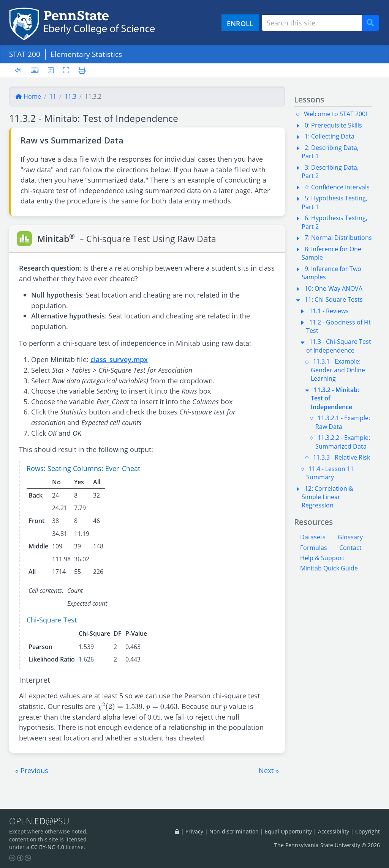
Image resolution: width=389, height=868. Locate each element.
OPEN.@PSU (39, 821)
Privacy (194, 831)
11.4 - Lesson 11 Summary (330, 473)
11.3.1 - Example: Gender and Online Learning (338, 370)
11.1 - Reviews (329, 311)
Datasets (313, 537)
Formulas (314, 548)
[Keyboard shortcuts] (35, 70)
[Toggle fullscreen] (66, 70)
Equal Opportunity (288, 831)
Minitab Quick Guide (329, 568)
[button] (32, 770)
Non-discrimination (234, 831)
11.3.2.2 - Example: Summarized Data (343, 442)
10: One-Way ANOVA (334, 288)
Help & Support (322, 558)
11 (53, 96)
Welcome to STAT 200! (335, 114)
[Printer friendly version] (80, 70)
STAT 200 (25, 54)
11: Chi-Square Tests (334, 299)
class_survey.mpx (119, 359)
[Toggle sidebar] (21, 70)
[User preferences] (51, 70)
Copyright (368, 831)
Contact (350, 548)
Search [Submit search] (373, 23)
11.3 (70, 96)
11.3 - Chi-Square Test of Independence (339, 346)
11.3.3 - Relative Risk (342, 457)
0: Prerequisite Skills (333, 125)
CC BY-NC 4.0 (47, 847)
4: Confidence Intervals (337, 187)
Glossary (350, 537)
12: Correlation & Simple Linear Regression (327, 497)
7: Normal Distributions (338, 238)
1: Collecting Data (330, 136)
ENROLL (240, 23)
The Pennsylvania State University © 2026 (327, 845)
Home (28, 96)
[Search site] (312, 23)
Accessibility (334, 831)
